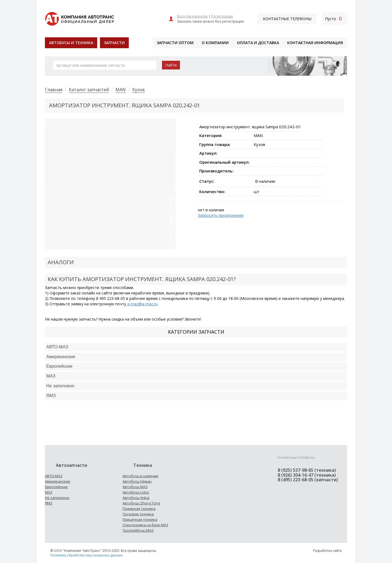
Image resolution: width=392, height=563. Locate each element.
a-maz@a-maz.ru (142, 304)
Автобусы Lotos (136, 492)
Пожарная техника (139, 509)
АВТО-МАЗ (57, 347)
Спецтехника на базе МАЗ (145, 525)
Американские (61, 357)
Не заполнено (60, 386)
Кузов (139, 90)
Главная (54, 90)
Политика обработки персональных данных (86, 555)
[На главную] (79, 18)
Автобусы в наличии (140, 476)
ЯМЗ (49, 503)
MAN (121, 90)
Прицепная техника (140, 519)
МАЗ (49, 492)
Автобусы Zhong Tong (141, 503)
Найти (171, 65)
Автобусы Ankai (136, 498)
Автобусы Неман (137, 481)
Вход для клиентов (192, 16)
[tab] (196, 347)
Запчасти (114, 43)
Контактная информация (315, 43)
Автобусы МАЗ (135, 487)
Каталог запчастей (89, 90)
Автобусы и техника (71, 43)
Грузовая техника (138, 514)
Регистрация (222, 16)
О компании (215, 43)
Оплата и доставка (258, 43)
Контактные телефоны (287, 19)
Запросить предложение (221, 215)
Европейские (59, 366)
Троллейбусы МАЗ (138, 530)
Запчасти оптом (175, 43)
